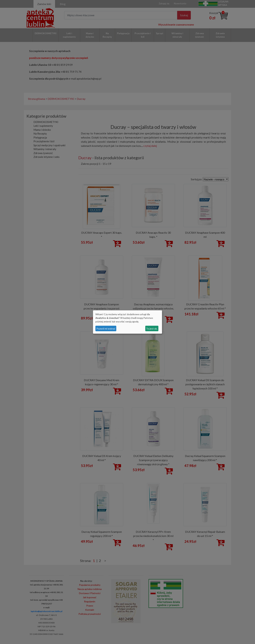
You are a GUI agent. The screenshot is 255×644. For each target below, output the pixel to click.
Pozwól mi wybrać (106, 329)
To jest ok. (152, 329)
